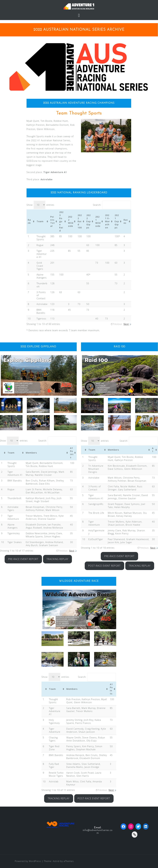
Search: (112, 205)
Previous (117, 324)
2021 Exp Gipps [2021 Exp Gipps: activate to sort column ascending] (117, 221)
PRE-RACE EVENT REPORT (23, 559)
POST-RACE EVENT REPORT (104, 566)
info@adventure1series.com (98, 832)
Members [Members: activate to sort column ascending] (31, 453)
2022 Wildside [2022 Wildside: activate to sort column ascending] (71, 221)
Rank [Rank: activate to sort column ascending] (29, 221)
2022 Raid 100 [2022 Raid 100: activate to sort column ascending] (80, 221)
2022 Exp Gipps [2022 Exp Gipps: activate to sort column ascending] (89, 221)
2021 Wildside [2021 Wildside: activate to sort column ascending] (98, 221)
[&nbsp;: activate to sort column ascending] (84, 450)
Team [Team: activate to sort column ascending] (40, 221)
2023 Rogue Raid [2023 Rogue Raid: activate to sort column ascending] (61, 221)
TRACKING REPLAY (57, 559)
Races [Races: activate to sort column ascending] (126, 221)
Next (126, 324)
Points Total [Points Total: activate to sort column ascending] (53, 221)
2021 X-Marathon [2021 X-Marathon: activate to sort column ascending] (107, 221)
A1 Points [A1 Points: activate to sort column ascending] (72, 453)
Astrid (56, 861)
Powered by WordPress (28, 861)
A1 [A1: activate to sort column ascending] (153, 450)
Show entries (40, 205)
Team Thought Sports (79, 113)
